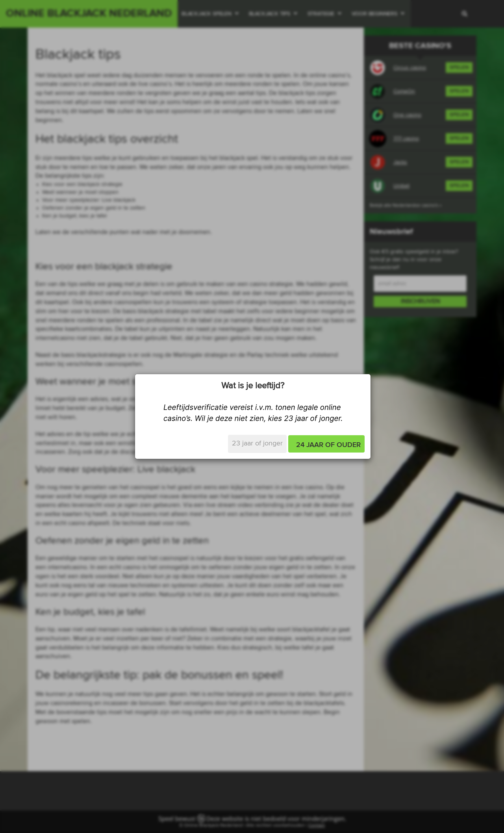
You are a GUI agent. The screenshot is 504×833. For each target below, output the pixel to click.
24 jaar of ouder (328, 445)
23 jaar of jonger (257, 443)
